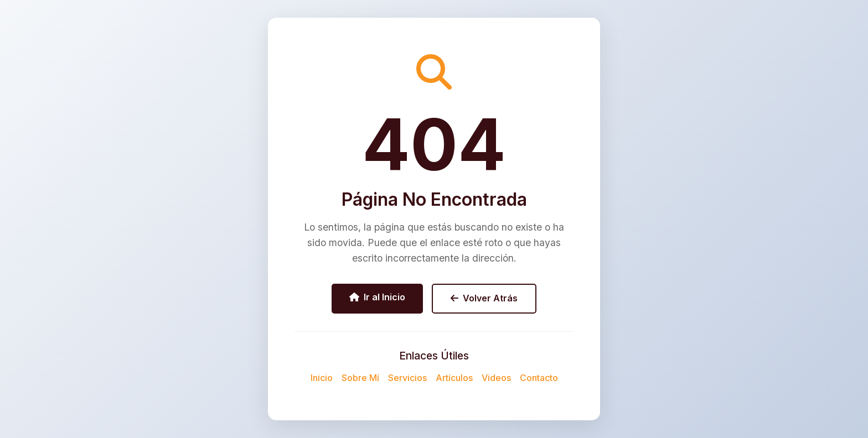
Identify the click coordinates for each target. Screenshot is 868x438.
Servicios (407, 378)
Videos (496, 378)
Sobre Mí (360, 378)
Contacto (539, 378)
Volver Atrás (484, 298)
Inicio (322, 378)
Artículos (454, 378)
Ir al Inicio (377, 297)
